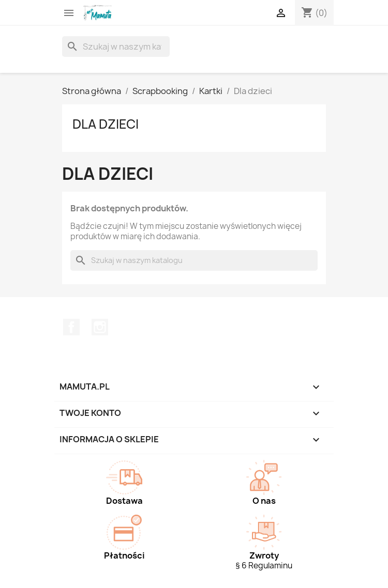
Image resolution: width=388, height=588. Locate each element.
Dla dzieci (106, 124)
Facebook (71, 327)
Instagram (100, 327)
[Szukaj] (116, 47)
